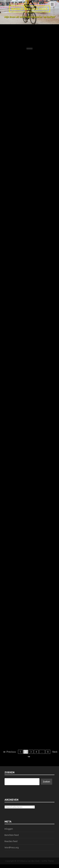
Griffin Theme (48, 861)
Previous (10, 752)
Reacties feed (11, 841)
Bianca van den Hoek (30, 9)
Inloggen (9, 829)
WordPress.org (12, 848)
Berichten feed (12, 835)
